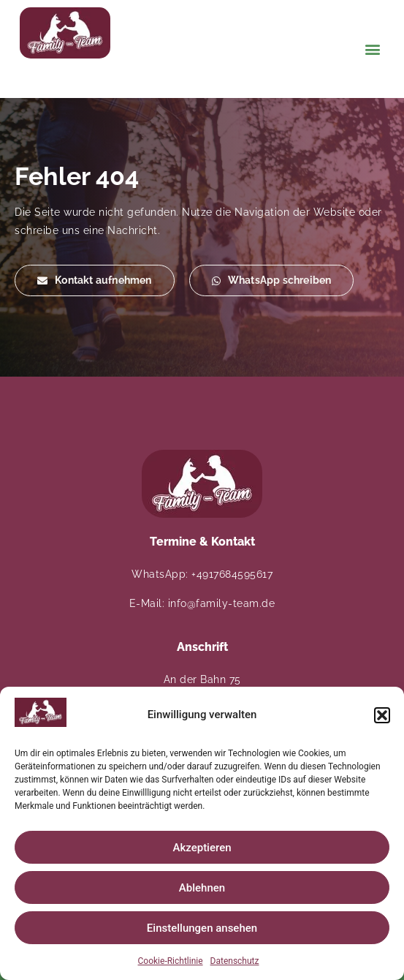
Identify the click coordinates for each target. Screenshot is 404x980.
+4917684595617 (232, 574)
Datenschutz (235, 961)
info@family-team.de (222, 603)
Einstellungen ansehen (202, 928)
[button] (382, 715)
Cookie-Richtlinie (171, 961)
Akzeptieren (202, 848)
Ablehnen (202, 888)
